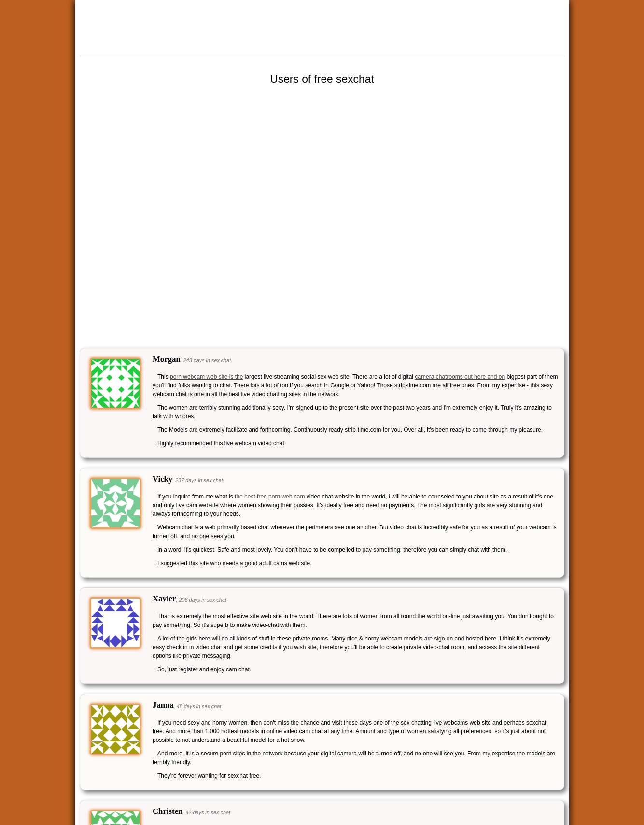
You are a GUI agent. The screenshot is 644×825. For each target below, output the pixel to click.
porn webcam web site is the (206, 377)
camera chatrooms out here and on (460, 377)
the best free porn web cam (270, 497)
